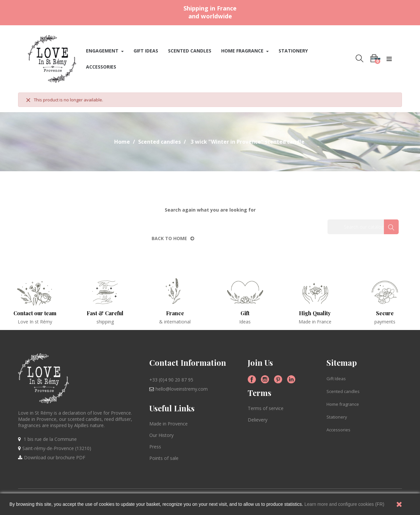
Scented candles (343, 391)
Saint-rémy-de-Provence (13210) (57, 448)
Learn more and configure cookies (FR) (345, 504)
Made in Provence (168, 424)
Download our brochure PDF (55, 457)
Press (155, 447)
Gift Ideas (336, 379)
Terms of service (266, 408)
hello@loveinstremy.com (182, 389)
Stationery (337, 417)
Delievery (258, 420)
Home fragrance (343, 404)
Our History (161, 435)
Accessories (338, 430)
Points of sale (164, 458)
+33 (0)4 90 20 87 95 (171, 380)
